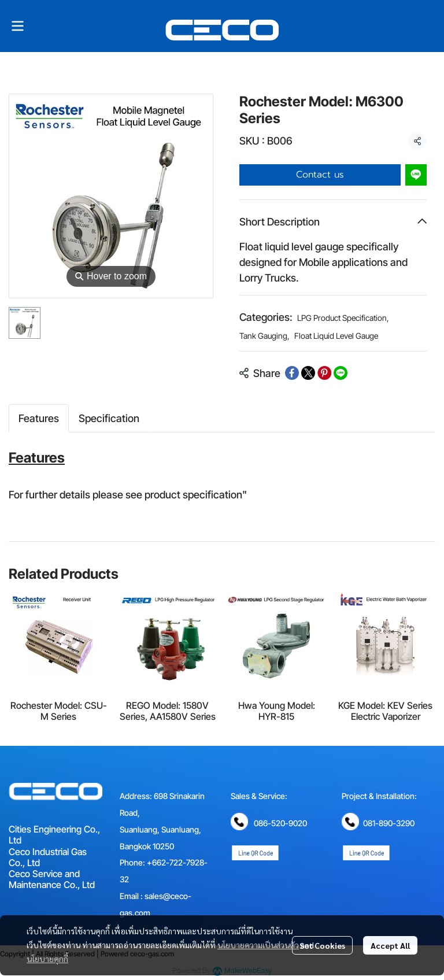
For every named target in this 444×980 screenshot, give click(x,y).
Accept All (390, 945)
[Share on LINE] (341, 373)
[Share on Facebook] (292, 373)
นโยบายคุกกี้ (47, 959)
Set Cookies (322, 945)
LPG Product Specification (343, 318)
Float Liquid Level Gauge (336, 336)
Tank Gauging (264, 336)
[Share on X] (308, 373)
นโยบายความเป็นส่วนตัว (258, 945)
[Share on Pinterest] (324, 373)
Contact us (320, 175)
